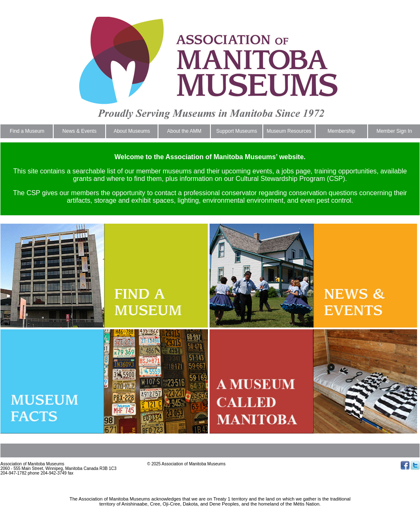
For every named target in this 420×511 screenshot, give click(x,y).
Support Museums (237, 131)
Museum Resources (289, 131)
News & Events (79, 131)
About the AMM (184, 131)
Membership (341, 131)
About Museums (132, 131)
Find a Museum (27, 131)
